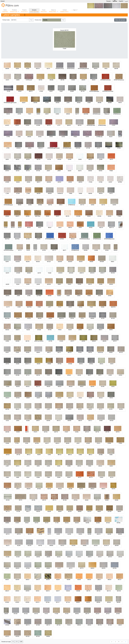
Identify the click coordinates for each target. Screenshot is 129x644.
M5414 (99, 534)
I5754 (82, 318)
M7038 (28, 568)
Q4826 (30, 148)
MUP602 (17, 239)
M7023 (29, 228)
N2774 (91, 477)
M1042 (8, 500)
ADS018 (92, 273)
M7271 (115, 341)
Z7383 (28, 193)
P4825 (75, 137)
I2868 (18, 477)
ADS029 (60, 273)
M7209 (74, 545)
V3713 (100, 409)
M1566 (48, 602)
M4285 (29, 273)
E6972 (111, 193)
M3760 (7, 409)
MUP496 (29, 307)
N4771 (59, 352)
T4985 (71, 193)
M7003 (62, 239)
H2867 (28, 477)
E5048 (103, 307)
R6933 (20, 205)
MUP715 (111, 228)
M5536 (98, 602)
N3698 (68, 580)
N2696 (79, 375)
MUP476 (113, 307)
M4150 (30, 534)
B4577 (90, 375)
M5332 (28, 387)
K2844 (101, 477)
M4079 (38, 580)
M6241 (18, 409)
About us (53, 11)
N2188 (28, 239)
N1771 (8, 307)
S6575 (111, 159)
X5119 (20, 250)
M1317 (58, 602)
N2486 (96, 250)
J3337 (78, 443)
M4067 (27, 523)
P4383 (111, 171)
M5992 (8, 296)
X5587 (68, 296)
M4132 (73, 239)
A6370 (39, 273)
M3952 (38, 568)
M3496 (69, 421)
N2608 (28, 352)
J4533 (99, 296)
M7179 (8, 511)
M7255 (38, 636)
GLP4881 (39, 296)
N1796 (49, 159)
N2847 (69, 477)
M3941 (38, 352)
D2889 (69, 466)
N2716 (103, 205)
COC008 (78, 216)
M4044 (6, 614)
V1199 (57, 523)
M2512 (48, 591)
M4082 (48, 636)
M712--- (90, 421)
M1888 (101, 455)
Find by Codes (6, 20)
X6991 (7, 159)
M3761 (70, 398)
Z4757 (98, 148)
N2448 (89, 534)
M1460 (65, 500)
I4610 (40, 228)
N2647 (24, 103)
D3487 (101, 421)
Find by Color (38, 20)
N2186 (33, 500)
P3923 (60, 330)
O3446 (77, 432)
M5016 (70, 228)
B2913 (18, 466)
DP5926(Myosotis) (50, 239)
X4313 (70, 409)
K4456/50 (60, 193)
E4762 (63, 137)
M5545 (120, 557)
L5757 (59, 125)
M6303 (104, 341)
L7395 (7, 193)
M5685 (91, 262)
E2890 (59, 466)
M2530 (38, 262)
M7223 (49, 262)
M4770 (70, 352)
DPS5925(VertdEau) (85, 239)
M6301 (7, 580)
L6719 (35, 250)
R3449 (18, 432)
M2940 (48, 421)
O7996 (8, 137)
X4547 (7, 352)
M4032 (89, 625)
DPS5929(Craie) (91, 125)
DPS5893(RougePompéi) (10, 103)
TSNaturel (107, 114)
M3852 (48, 568)
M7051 (20, 228)
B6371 (65, 250)
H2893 (18, 80)
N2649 (49, 511)
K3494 (59, 409)
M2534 (38, 511)
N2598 (87, 523)
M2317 (39, 182)
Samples (34, 11)
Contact (65, 11)
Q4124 (18, 171)
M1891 (17, 523)
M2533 (59, 557)
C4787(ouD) (29, 80)
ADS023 (18, 148)
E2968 (109, 443)
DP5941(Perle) (71, 69)
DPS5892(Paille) (67, 148)
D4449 (90, 398)
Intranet (3, 1)
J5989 (18, 296)
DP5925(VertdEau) (9, 250)
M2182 (40, 545)
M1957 (7, 171)
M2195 (27, 341)
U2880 (80, 455)
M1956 (60, 364)
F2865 (48, 477)
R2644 (70, 330)
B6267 (50, 228)
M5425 (18, 568)
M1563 (39, 489)
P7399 (90, 182)
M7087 (88, 443)
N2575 (49, 534)
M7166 (18, 455)
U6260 (38, 284)
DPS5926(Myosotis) (109, 239)
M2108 (119, 591)
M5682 (69, 557)
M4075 (17, 216)
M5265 (100, 466)
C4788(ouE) (99, 137)
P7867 (109, 148)
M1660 (59, 159)
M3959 (28, 591)
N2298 (121, 409)
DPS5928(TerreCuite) (108, 91)
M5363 (111, 284)
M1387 (41, 534)
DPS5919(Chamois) (119, 80)
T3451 (30, 114)
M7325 (108, 523)
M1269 (110, 625)
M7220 (28, 636)
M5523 (92, 489)
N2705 (40, 80)
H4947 (70, 307)
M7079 (89, 511)
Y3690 (17, 352)
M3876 (79, 557)
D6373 (80, 171)
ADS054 (49, 182)
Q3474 (120, 137)
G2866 (38, 477)
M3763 (80, 125)
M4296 (18, 387)
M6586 (99, 103)
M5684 (7, 216)
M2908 (28, 216)
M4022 (92, 568)
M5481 (68, 443)
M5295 (104, 568)
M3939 (88, 602)
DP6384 (102, 262)
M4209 (49, 387)
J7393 (8, 148)
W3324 (101, 398)
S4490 (87, 137)
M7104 (83, 91)
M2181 (68, 216)
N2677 (28, 511)
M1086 (18, 375)
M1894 (7, 602)
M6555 (89, 580)
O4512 (61, 205)
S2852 (113, 387)
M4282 (79, 103)
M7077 (72, 341)
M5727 (120, 580)
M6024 (110, 580)
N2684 (59, 296)
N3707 (47, 523)
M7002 (91, 364)
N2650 (18, 182)
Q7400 (41, 91)
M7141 (28, 375)
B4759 (90, 352)
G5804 (79, 296)
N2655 (81, 262)
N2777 (77, 114)
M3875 (90, 557)
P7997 (114, 125)
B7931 (51, 137)
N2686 (117, 500)
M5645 (94, 341)
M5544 (109, 602)
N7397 (110, 182)
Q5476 (18, 318)
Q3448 (70, 159)
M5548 (117, 545)
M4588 (110, 103)
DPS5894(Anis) (97, 239)
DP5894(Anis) (117, 114)
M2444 (92, 387)
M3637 (28, 580)
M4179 (87, 614)
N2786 (70, 489)
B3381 (17, 69)
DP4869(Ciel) (72, 205)
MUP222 (7, 239)
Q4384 (50, 318)
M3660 (69, 375)
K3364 (107, 250)
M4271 (49, 352)
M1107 (121, 352)
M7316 (36, 614)
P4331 (38, 409)
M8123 (60, 455)
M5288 (51, 80)
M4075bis (38, 216)
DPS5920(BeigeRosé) (83, 69)
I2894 (38, 466)
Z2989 (101, 159)
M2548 (7, 432)
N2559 (39, 364)
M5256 (60, 489)
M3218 (38, 69)
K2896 (7, 341)
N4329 (94, 80)
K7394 (18, 193)
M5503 (17, 591)
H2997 (28, 409)
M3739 (39, 159)
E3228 (18, 364)
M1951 (37, 523)
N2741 (112, 477)
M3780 (37, 443)
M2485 (98, 523)
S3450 (93, 205)
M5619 (7, 591)
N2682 (87, 500)
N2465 (100, 171)
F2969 (120, 443)
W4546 (86, 250)
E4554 (120, 375)
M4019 (7, 398)
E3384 (101, 284)
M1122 (97, 500)
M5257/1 (41, 148)
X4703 (7, 364)
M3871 (47, 114)
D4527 (51, 91)
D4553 (38, 114)
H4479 (120, 103)
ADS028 (71, 273)
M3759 (49, 125)
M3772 (59, 421)
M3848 (120, 534)
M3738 (62, 80)
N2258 (109, 534)
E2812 (18, 489)
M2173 (38, 387)
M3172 (54, 250)
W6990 (90, 193)
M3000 (90, 171)
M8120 (70, 455)
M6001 (99, 511)
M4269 (71, 387)
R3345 (48, 216)
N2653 (8, 114)
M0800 (7, 523)
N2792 (49, 489)
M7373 (28, 171)
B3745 (80, 409)
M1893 (17, 602)
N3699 (58, 580)
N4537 (82, 387)
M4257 (100, 557)
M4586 (40, 205)
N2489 (58, 534)
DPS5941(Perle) (60, 69)
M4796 (50, 205)
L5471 (50, 307)
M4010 (90, 159)
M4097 (28, 398)
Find (31, 20)
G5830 (57, 114)
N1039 (18, 557)
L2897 (7, 466)
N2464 (80, 534)
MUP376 (61, 318)
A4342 (28, 69)
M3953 (38, 557)
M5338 (39, 193)
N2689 (107, 500)
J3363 (18, 421)
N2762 (46, 432)
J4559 (59, 171)
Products (14, 11)
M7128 (59, 625)
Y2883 (111, 455)
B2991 (7, 262)
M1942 (50, 330)
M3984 (50, 296)
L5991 (68, 103)
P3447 (66, 432)
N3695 (79, 580)
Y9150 (8, 91)
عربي (126, 1)
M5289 (119, 602)
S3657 (60, 228)
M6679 (80, 421)
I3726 (7, 421)
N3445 (110, 216)
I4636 (106, 69)
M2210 (101, 228)
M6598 (116, 69)
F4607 (61, 91)
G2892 (48, 466)
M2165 (99, 591)
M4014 (103, 489)
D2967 (20, 91)
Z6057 (48, 171)
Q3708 (44, 250)
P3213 (98, 443)
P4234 (69, 625)
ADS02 (28, 182)
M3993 (28, 159)
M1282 (39, 330)
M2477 (58, 591)
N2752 (81, 489)
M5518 (79, 466)
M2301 (102, 364)
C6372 (7, 80)
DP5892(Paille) (102, 125)
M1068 (70, 364)
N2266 (28, 330)
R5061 (113, 262)
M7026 (76, 500)
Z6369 (80, 159)
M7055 (112, 421)
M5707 (7, 489)
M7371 (71, 568)
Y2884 (90, 466)
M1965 (7, 625)
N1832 (91, 228)
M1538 (110, 511)
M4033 (79, 625)
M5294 (29, 489)
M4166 (38, 375)
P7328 (56, 614)
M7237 (98, 614)
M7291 (18, 625)
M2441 (17, 125)
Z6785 (19, 114)
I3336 (27, 443)
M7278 (100, 625)
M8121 (91, 455)
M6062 (78, 602)
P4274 (35, 432)
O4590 (111, 352)
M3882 (85, 545)
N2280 (19, 545)
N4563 (89, 216)
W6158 (113, 273)
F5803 (39, 307)
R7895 (47, 103)
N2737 (80, 477)
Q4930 (83, 341)
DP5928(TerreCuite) (106, 80)
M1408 (38, 625)
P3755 (67, 614)
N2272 (8, 545)
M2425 (68, 591)
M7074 (19, 534)
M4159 (13, 228)
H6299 (7, 284)
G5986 (29, 296)
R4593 (111, 330)
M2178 (88, 591)
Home (5, 11)
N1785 (50, 341)
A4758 (103, 318)
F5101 (60, 307)
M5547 (18, 159)
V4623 (69, 284)
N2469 (114, 205)
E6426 (40, 137)
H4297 (112, 364)
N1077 (59, 568)
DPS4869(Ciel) (75, 250)
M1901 (118, 614)
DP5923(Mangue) (8, 205)
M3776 (56, 432)
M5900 (92, 318)
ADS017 (102, 273)
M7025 (96, 545)
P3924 (80, 398)
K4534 (27, 125)
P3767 (46, 614)
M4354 (101, 193)
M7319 (8, 534)
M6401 (119, 511)
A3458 (110, 296)
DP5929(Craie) (97, 114)
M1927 (7, 375)
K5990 (79, 284)
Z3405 (110, 375)
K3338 (28, 421)
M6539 (77, 523)
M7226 (26, 614)
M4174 (28, 625)
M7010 (28, 557)
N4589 (59, 375)
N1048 (8, 557)
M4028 (29, 137)
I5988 (19, 137)
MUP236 (78, 148)
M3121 (90, 284)
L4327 (48, 409)
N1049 (103, 387)
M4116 (54, 500)
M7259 (30, 545)
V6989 (80, 193)
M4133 (44, 500)
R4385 (28, 284)
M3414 (57, 443)
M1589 (18, 273)
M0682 (80, 511)
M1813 (38, 602)
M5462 (116, 250)
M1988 (38, 125)
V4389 (19, 307)
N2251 (111, 137)
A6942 (30, 205)
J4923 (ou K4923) (39, 341)
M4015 (90, 330)
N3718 (97, 432)
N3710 (82, 568)
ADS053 (70, 262)
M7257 (62, 545)
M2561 (38, 591)
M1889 (7, 182)
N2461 (111, 466)
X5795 (29, 318)
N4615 (100, 330)
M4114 (48, 625)
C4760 (80, 352)
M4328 (50, 193)
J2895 (28, 466)
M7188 (88, 148)
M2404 (17, 580)
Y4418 (111, 398)
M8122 (29, 455)
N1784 (18, 511)
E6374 (7, 273)
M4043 (96, 69)
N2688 (72, 91)
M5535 (68, 114)
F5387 (91, 307)
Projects (24, 11)
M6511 (99, 580)
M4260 (59, 398)
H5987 (89, 103)
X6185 (28, 250)
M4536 (58, 103)
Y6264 (18, 284)
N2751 (21, 500)
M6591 (120, 625)
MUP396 (7, 318)
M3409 (83, 80)
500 (17, 642)
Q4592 (80, 330)
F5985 (119, 216)
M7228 (16, 614)
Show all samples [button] (120, 20)
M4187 (49, 398)
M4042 (77, 614)
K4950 (70, 182)
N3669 (60, 511)
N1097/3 (106, 545)
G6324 (69, 171)
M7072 (118, 432)
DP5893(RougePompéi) (54, 148)
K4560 (81, 307)
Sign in (74, 10)
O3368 (7, 443)
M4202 (60, 387)
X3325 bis (100, 352)
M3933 (81, 364)
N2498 (69, 534)
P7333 (17, 443)
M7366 (119, 523)
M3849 (7, 568)
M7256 (115, 568)
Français (108, 1)
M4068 (51, 545)
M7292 (18, 398)
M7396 (120, 182)
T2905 (49, 455)
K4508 (73, 80)
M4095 (48, 557)
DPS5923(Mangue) (94, 91)
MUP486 (86, 114)
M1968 (99, 216)
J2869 (7, 477)
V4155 (111, 409)
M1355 (113, 318)
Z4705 (6, 228)
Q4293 (90, 409)
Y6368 (50, 273)
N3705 (70, 511)
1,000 (21, 642)
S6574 (27, 432)
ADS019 (82, 273)
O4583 (8, 387)
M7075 (110, 557)
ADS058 (18, 262)
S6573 (58, 216)
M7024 (8, 455)
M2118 (109, 591)
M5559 (48, 580)
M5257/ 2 (28, 364)
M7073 (7, 636)
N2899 (39, 455)
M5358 (49, 284)
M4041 (38, 398)
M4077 (38, 421)
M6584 (7, 69)
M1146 (68, 602)
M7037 (59, 182)
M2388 (78, 591)
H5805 (89, 296)
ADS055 (60, 262)
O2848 (59, 477)
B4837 (59, 284)
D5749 (72, 318)
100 (13, 642)
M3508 (17, 341)
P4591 (49, 375)
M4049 (39, 239)
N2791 (48, 69)
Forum (44, 11)
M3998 (35, 103)
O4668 (49, 364)
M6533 (69, 125)
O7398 (100, 182)
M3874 (18, 330)
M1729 (107, 432)
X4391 (80, 228)
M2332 (7, 330)
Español (121, 1)
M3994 (80, 182)
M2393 (28, 262)
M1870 (7, 125)
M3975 (120, 228)
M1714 (82, 205)
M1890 (27, 602)
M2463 (40, 318)
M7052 (17, 636)
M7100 (38, 171)
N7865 (119, 148)
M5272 (31, 91)
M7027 (108, 614)
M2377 (47, 443)
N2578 (113, 489)
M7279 (87, 432)
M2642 (67, 523)
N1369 (61, 341)
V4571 (100, 375)
